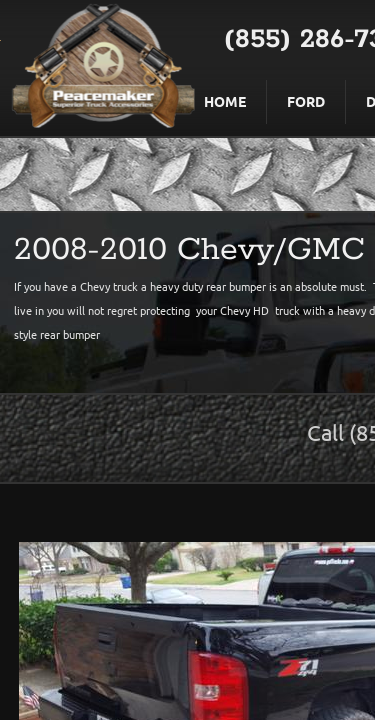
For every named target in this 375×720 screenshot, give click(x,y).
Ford (306, 101)
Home (225, 101)
